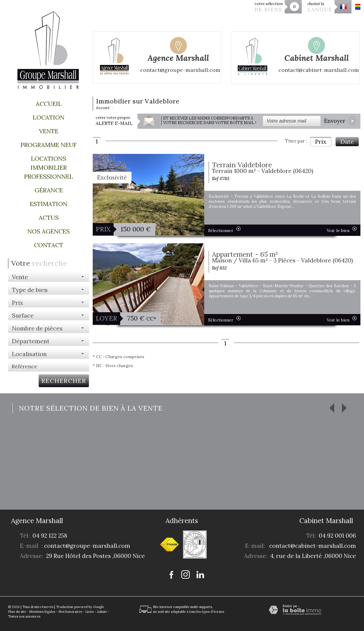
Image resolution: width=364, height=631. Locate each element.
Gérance (49, 190)
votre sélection (269, 7)
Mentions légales (42, 612)
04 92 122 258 (50, 536)
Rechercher (64, 381)
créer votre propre (114, 121)
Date (347, 141)
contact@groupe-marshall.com (87, 546)
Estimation (49, 204)
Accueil (49, 104)
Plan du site (17, 612)
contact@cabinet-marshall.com (313, 546)
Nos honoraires (70, 612)
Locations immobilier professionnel (49, 167)
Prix (321, 141)
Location (49, 117)
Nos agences (49, 231)
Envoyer (340, 121)
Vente (49, 131)
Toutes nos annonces (24, 616)
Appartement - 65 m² (245, 254)
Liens (89, 612)
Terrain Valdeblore (242, 165)
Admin (102, 612)
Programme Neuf (49, 145)
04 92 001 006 (337, 536)
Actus (49, 218)
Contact (49, 245)
